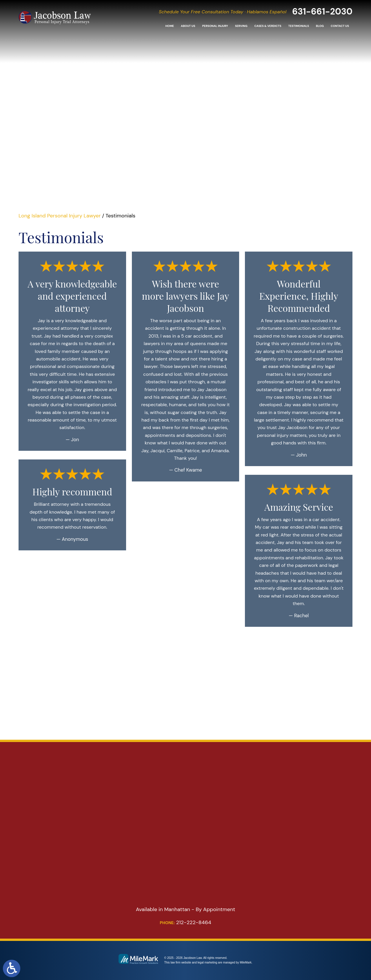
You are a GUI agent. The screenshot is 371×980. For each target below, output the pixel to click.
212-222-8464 (185, 922)
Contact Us (340, 26)
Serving (241, 26)
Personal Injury (215, 26)
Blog (320, 26)
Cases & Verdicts (268, 26)
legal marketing (208, 962)
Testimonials (299, 26)
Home (170, 26)
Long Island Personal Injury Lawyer (60, 216)
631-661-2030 (322, 11)
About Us (188, 26)
